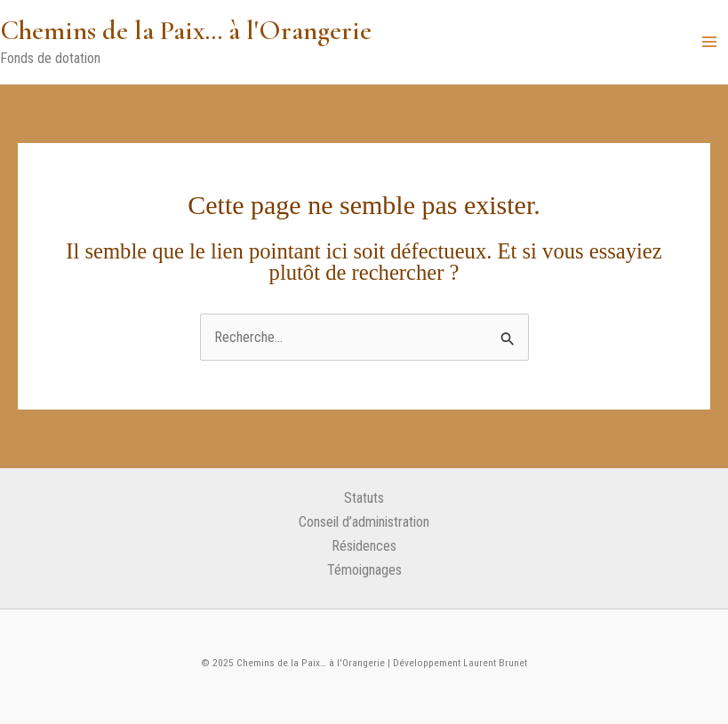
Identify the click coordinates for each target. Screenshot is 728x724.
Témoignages (364, 570)
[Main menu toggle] (709, 42)
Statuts (364, 498)
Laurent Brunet (494, 663)
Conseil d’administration (364, 522)
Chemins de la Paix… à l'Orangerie (186, 30)
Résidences (364, 546)
